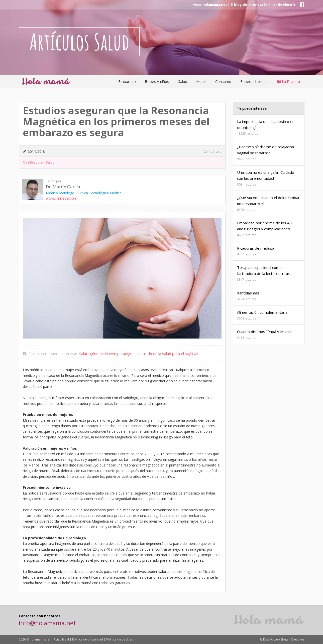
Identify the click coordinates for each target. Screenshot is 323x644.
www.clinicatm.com (62, 198)
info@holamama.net (47, 623)
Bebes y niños (157, 81)
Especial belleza (254, 81)
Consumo (223, 81)
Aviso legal (61, 639)
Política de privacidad (88, 639)
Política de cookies (120, 639)
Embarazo (127, 81)
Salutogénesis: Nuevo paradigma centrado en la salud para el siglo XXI (139, 354)
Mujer (201, 81)
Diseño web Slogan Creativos (282, 639)
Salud (183, 81)
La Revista (288, 81)
